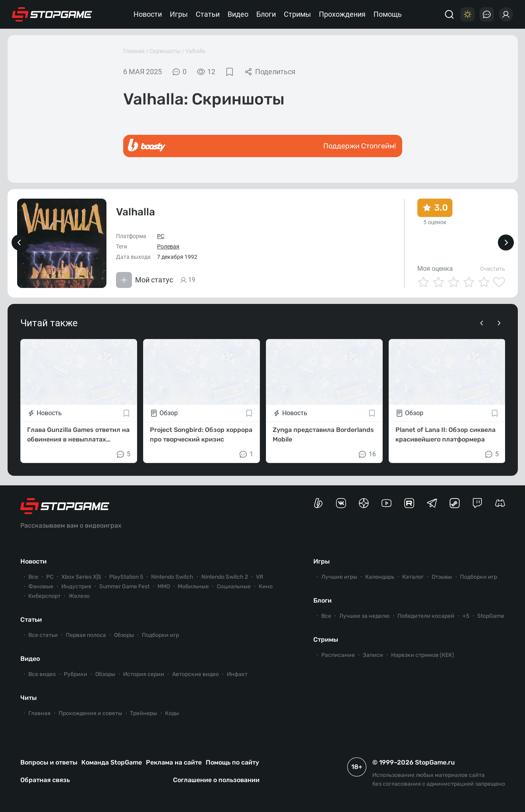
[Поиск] (449, 14)
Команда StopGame (112, 762)
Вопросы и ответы (49, 762)
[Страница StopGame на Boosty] (318, 503)
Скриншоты (165, 51)
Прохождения (342, 14)
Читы (29, 698)
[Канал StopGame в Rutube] (409, 503)
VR (260, 577)
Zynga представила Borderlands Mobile (323, 435)
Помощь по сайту (232, 762)
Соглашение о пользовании (216, 780)
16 (367, 454)
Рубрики (76, 674)
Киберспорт (44, 596)
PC (161, 236)
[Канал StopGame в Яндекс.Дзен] (364, 503)
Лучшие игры (339, 577)
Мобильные (193, 586)
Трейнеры (144, 713)
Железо (79, 596)
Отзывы (442, 577)
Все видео (42, 674)
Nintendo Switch (172, 577)
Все (33, 577)
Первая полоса (86, 635)
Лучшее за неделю (364, 616)
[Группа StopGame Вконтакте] (341, 503)
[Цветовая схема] (468, 14)
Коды (172, 713)
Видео (238, 14)
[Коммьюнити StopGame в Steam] (455, 503)
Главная (134, 51)
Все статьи (43, 635)
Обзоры (124, 635)
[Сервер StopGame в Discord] (500, 503)
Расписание (338, 655)
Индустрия (76, 586)
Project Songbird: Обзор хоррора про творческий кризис (201, 435)
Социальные (234, 586)
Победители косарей (426, 616)
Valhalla (195, 51)
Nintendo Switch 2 (225, 577)
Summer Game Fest (124, 586)
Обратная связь (45, 780)
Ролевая (168, 246)
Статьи (208, 14)
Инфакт (237, 674)
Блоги (266, 14)
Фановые (41, 586)
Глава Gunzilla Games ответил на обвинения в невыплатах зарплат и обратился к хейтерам (79, 435)
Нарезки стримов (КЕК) (423, 655)
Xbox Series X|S (81, 577)
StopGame (491, 616)
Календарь (380, 577)
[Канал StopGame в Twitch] (477, 503)
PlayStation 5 (126, 577)
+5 (466, 616)
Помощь (388, 14)
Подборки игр (160, 635)
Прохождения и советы (90, 713)
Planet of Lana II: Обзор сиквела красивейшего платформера (445, 435)
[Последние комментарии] (487, 14)
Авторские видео (196, 674)
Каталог (413, 577)
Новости (148, 14)
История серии (144, 674)
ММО (164, 586)
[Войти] (506, 14)
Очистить (493, 269)
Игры (179, 14)
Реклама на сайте (174, 762)
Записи (373, 655)
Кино (266, 586)
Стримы (297, 14)
